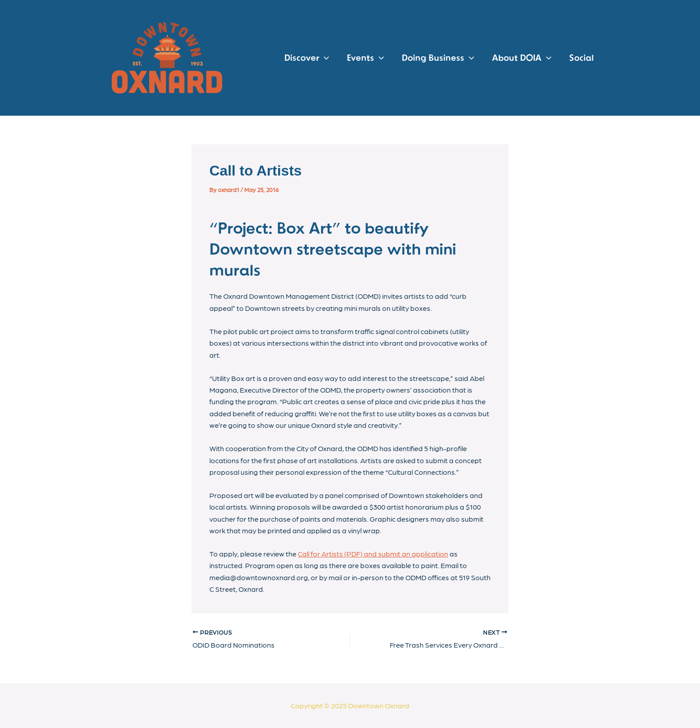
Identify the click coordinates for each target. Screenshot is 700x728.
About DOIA (522, 58)
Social (581, 58)
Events (365, 58)
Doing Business (438, 58)
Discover (307, 58)
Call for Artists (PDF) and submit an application (373, 554)
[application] (324, 58)
